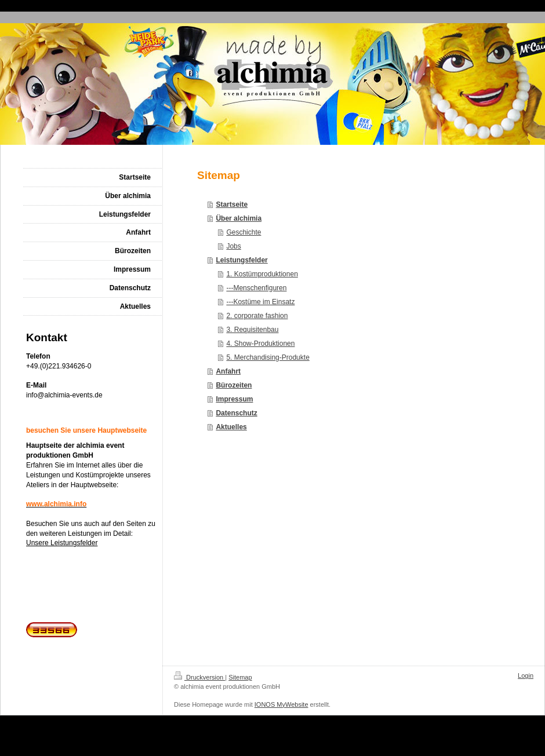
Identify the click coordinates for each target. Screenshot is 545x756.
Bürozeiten (234, 385)
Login (526, 675)
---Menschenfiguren (256, 288)
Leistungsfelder (241, 260)
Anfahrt (228, 371)
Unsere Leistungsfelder (62, 543)
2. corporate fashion (257, 316)
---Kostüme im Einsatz (260, 302)
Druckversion (199, 677)
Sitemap (240, 677)
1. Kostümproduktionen (262, 274)
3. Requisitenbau (252, 330)
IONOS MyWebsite (281, 704)
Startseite (232, 204)
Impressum (234, 399)
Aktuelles (231, 427)
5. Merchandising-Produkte (268, 357)
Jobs (233, 246)
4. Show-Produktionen (260, 344)
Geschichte (244, 232)
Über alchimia (239, 218)
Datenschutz (236, 413)
